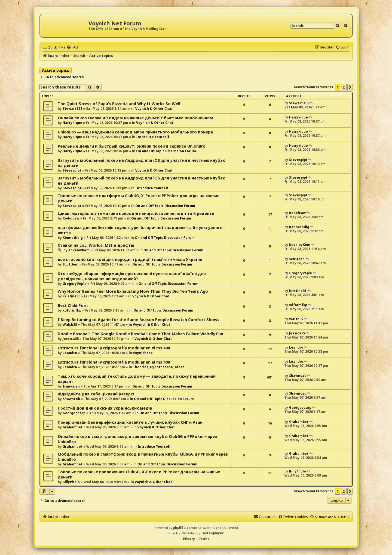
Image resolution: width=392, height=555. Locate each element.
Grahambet (73, 427)
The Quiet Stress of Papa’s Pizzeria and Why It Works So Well (119, 104)
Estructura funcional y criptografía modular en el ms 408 (114, 348)
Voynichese (143, 353)
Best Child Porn (73, 305)
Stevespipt (72, 170)
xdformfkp (72, 310)
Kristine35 (71, 296)
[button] (350, 87)
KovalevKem (79, 250)
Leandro (70, 353)
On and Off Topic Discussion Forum (166, 151)
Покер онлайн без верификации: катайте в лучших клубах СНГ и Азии (130, 422)
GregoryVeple (75, 284)
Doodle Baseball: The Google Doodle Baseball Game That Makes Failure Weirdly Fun (140, 334)
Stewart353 (72, 109)
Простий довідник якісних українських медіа (105, 408)
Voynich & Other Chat (154, 109)
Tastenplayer (212, 533)
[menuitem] (72, 47)
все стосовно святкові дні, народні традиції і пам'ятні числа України (130, 259)
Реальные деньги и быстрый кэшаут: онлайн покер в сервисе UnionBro (132, 146)
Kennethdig (73, 238)
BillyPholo (71, 482)
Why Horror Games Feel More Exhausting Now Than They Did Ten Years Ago (133, 291)
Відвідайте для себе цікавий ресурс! (96, 394)
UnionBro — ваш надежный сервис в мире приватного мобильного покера (135, 132)
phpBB (178, 528)
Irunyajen (71, 386)
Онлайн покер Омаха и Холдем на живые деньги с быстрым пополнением (135, 118)
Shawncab (298, 376)
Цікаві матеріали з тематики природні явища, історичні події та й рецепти (136, 213)
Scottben (71, 264)
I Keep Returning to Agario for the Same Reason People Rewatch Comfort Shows (139, 320)
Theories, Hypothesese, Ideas (159, 367)
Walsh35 (70, 324)
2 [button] (344, 87)
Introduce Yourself (153, 137)
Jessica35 (71, 339)
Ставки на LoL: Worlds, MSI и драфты (96, 245)
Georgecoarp (74, 413)
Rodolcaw (71, 218)
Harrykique (72, 123)
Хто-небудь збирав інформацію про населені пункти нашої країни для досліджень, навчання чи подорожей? (132, 276)
